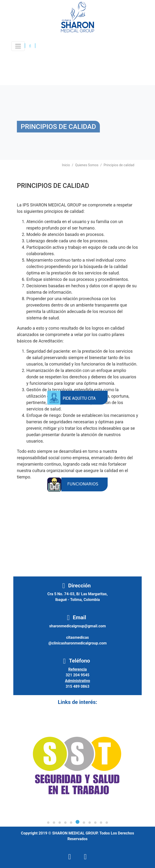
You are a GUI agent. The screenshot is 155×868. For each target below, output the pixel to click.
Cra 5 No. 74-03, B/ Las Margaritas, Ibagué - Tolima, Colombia (77, 597)
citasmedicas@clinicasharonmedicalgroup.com (77, 640)
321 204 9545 (77, 675)
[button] (30, 46)
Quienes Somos (87, 165)
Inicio (66, 165)
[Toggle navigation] (18, 46)
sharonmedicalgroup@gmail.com (77, 626)
